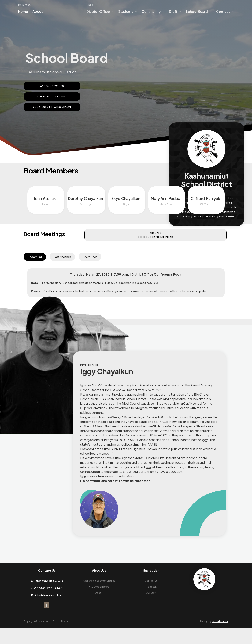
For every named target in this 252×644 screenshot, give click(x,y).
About (38, 11)
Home (23, 11)
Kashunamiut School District (99, 597)
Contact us (151, 597)
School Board (197, 11)
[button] (100, 12)
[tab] (35, 259)
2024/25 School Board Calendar (198, 237)
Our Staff (151, 609)
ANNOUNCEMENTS (52, 86)
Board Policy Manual (52, 96)
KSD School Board (99, 603)
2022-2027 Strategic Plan (52, 107)
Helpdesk (151, 603)
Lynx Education (220, 638)
